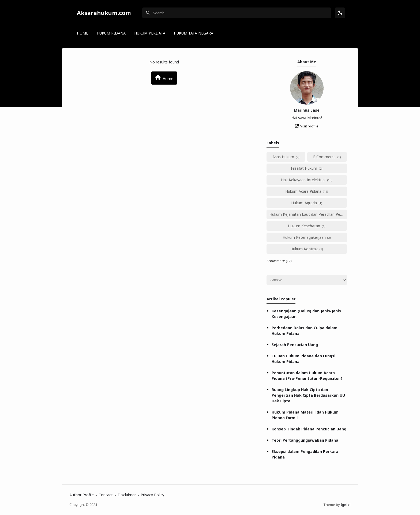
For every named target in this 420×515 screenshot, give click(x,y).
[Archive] (307, 280)
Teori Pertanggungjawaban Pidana (305, 440)
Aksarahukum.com (104, 13)
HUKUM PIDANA (111, 33)
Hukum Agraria (304, 203)
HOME (82, 33)
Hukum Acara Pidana (303, 191)
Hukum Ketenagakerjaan (304, 237)
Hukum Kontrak (304, 249)
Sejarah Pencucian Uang (295, 345)
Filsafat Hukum (304, 168)
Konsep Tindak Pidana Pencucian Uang (309, 429)
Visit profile (309, 126)
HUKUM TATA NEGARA (194, 33)
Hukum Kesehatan (304, 226)
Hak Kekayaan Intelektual (303, 180)
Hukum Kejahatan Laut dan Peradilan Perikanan (308, 214)
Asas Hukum (283, 157)
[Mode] (340, 13)
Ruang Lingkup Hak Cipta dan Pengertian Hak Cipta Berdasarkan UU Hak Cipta (308, 395)
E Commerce (324, 157)
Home (164, 78)
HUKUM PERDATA (150, 33)
